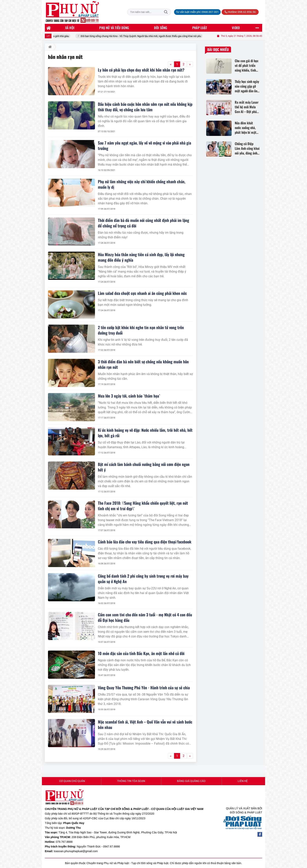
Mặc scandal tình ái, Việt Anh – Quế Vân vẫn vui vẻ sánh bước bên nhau (145, 724)
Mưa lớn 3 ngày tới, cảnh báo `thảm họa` (129, 396)
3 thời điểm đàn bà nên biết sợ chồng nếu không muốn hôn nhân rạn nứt (143, 364)
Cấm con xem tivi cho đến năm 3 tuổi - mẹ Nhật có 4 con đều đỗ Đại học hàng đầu (145, 617)
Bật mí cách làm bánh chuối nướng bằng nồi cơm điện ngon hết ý (144, 467)
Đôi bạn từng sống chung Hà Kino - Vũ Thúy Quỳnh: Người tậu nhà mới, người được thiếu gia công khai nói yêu (148, 36)
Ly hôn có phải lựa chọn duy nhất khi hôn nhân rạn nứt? (141, 70)
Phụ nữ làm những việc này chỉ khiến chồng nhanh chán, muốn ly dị (142, 184)
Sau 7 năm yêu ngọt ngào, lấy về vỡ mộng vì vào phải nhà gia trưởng (144, 145)
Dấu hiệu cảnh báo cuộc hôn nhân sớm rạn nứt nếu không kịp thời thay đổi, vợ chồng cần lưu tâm (145, 107)
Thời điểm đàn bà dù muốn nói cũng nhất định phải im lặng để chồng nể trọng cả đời (144, 223)
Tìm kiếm (166, 12)
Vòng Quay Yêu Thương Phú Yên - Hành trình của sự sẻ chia (144, 688)
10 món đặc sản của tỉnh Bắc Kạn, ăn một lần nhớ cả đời (141, 653)
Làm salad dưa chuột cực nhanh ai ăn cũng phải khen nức (142, 293)
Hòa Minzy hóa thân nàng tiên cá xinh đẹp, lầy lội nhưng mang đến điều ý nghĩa (141, 257)
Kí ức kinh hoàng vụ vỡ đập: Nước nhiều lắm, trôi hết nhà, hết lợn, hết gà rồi (145, 433)
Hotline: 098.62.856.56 (240, 12)
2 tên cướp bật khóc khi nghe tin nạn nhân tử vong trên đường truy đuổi (141, 330)
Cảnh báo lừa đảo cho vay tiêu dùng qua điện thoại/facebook (145, 542)
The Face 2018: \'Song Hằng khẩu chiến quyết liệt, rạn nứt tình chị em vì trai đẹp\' (143, 506)
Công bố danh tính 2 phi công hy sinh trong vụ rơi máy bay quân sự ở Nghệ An (143, 579)
